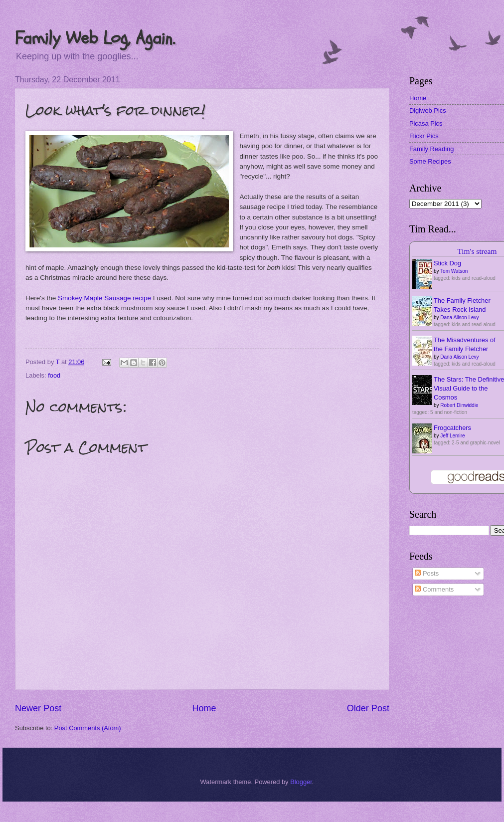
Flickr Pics (424, 136)
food (54, 375)
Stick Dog (447, 263)
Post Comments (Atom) (88, 728)
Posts (427, 573)
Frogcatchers (452, 428)
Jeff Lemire (452, 436)
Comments (434, 589)
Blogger (301, 782)
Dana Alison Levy (459, 317)
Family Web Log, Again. (95, 38)
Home (204, 708)
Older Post (368, 708)
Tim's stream (477, 251)
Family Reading (431, 149)
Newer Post (38, 708)
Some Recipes (430, 161)
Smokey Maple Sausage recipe (104, 298)
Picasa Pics (426, 123)
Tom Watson (454, 271)
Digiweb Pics (428, 110)
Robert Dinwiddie (459, 405)
